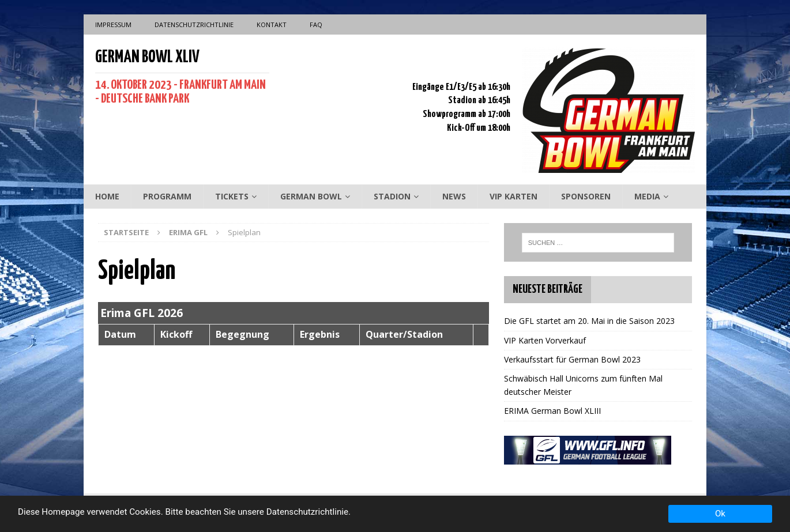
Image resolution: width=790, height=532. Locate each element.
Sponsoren (586, 196)
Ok (720, 514)
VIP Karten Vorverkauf (545, 340)
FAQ (316, 24)
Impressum (113, 24)
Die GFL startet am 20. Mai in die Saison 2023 (589, 321)
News (454, 196)
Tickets (232, 196)
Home (107, 196)
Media (647, 196)
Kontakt (272, 24)
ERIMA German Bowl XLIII (552, 411)
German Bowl (311, 196)
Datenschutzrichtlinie (194, 24)
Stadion (392, 196)
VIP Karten (513, 196)
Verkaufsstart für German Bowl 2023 (572, 359)
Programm (167, 196)
